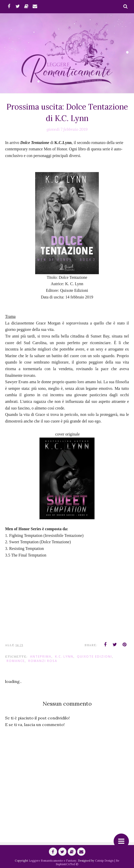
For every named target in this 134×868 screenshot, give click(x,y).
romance (16, 661)
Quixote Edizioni (95, 656)
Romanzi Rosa (43, 661)
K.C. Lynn (64, 656)
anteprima (41, 656)
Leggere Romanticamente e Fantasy (53, 861)
